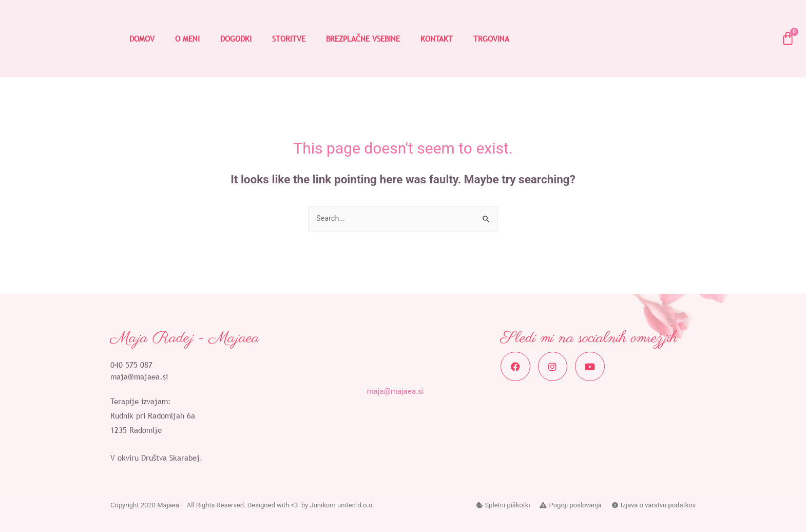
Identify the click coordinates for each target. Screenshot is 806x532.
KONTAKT (437, 39)
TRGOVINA (491, 39)
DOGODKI (236, 39)
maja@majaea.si (139, 377)
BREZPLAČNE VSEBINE (363, 39)
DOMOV (142, 39)
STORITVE (289, 39)
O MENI (187, 39)
